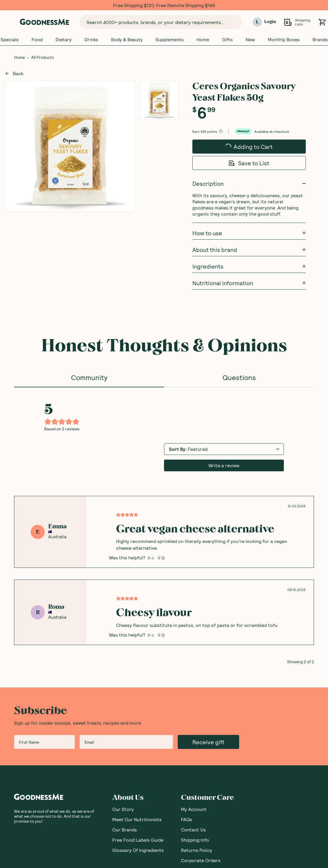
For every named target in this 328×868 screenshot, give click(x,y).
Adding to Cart (249, 148)
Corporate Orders (201, 860)
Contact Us (193, 830)
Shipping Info (195, 840)
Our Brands (125, 830)
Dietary (64, 39)
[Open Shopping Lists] (288, 22)
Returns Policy (197, 850)
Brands (320, 39)
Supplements (170, 39)
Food (37, 39)
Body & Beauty (127, 39)
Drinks (91, 39)
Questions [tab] (239, 377)
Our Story (123, 809)
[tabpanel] (164, 526)
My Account (194, 809)
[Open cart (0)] (322, 22)
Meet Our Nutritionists (137, 819)
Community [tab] (89, 377)
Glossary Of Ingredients (138, 850)
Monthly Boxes (284, 39)
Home (203, 39)
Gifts (227, 39)
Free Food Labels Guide (138, 840)
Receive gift (208, 742)
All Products (43, 57)
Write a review (224, 465)
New (250, 39)
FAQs (187, 819)
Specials (10, 39)
